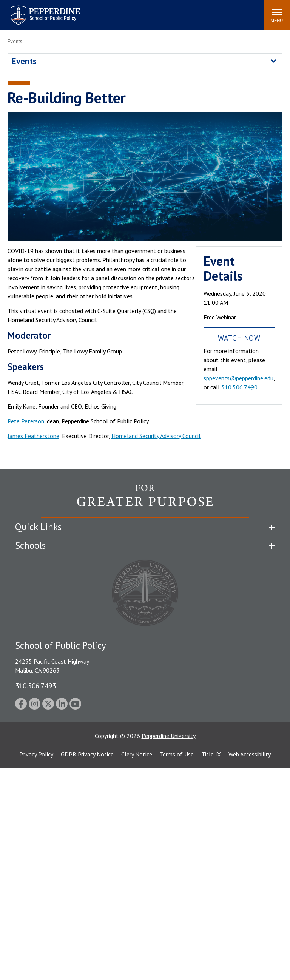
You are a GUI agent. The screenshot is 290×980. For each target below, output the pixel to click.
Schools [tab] (30, 545)
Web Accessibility (250, 754)
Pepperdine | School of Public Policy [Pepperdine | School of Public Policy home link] (38, 10)
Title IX (211, 754)
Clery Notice (137, 754)
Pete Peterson (26, 421)
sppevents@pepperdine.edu (238, 378)
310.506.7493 (35, 686)
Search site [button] (155, 11)
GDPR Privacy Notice (87, 754)
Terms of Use (177, 754)
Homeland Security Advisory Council (156, 436)
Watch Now (239, 338)
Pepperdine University (169, 736)
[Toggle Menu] (277, 15)
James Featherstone (33, 436)
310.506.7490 (239, 387)
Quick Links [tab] (38, 527)
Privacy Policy (36, 754)
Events (24, 61)
